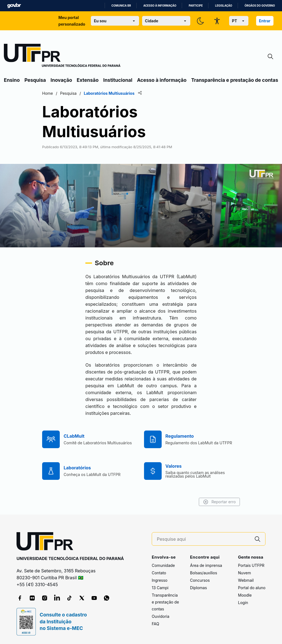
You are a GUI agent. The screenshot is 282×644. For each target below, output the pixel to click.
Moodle (245, 595)
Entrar (265, 21)
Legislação (224, 6)
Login (243, 603)
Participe (196, 6)
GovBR (14, 6)
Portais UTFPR (251, 565)
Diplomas (198, 588)
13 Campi (160, 588)
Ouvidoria (161, 616)
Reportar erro (219, 502)
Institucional (118, 80)
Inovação (61, 80)
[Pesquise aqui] (204, 539)
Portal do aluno (252, 588)
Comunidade (163, 565)
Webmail (246, 580)
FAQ (155, 624)
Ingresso (160, 580)
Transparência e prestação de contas (235, 80)
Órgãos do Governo (260, 6)
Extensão (88, 80)
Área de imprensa (206, 565)
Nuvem (244, 573)
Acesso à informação (160, 6)
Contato (159, 573)
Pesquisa (35, 80)
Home (48, 93)
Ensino (12, 80)
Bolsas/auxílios (204, 573)
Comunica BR (121, 6)
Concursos (200, 580)
